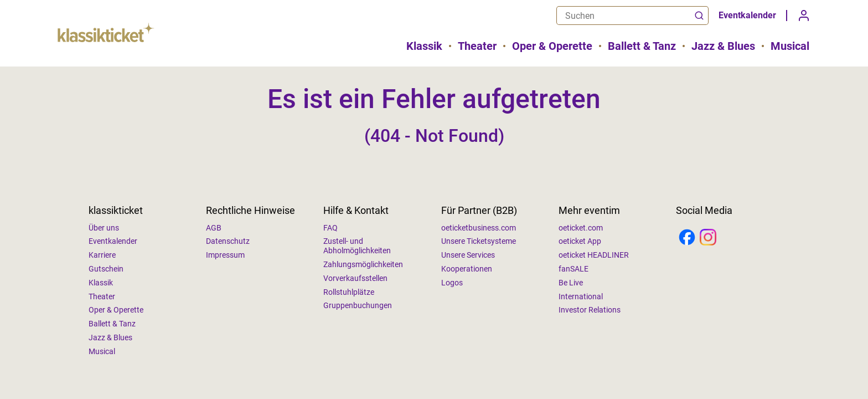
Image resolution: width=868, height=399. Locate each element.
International (581, 296)
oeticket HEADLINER (594, 255)
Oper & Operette (552, 46)
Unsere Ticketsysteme (479, 241)
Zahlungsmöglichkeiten (363, 264)
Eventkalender (747, 15)
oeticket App (580, 241)
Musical (790, 46)
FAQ (330, 228)
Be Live (571, 283)
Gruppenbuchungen (358, 305)
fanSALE (573, 269)
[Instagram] (708, 238)
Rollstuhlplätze (349, 292)
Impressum (225, 255)
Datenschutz (228, 241)
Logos (452, 283)
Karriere (102, 255)
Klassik (424, 46)
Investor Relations (590, 310)
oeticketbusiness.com (479, 228)
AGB (214, 228)
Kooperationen (467, 269)
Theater (477, 46)
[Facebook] (687, 238)
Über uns (104, 228)
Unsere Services (468, 255)
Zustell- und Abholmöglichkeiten (357, 246)
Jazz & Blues (723, 46)
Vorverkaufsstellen (355, 278)
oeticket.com (581, 228)
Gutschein (106, 269)
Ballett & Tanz (642, 46)
